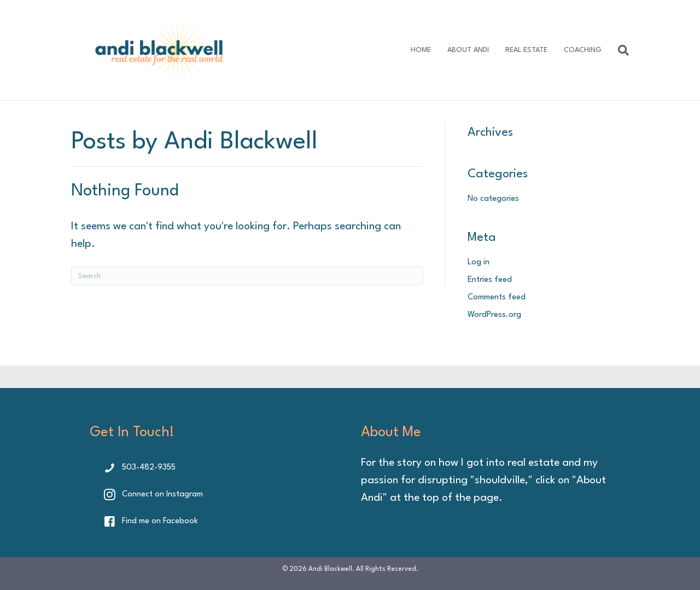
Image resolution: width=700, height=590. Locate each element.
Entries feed (490, 280)
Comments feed (497, 297)
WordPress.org (494, 315)
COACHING (583, 50)
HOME (421, 50)
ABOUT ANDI (468, 50)
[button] (140, 468)
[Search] (619, 50)
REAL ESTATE (526, 50)
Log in (479, 262)
